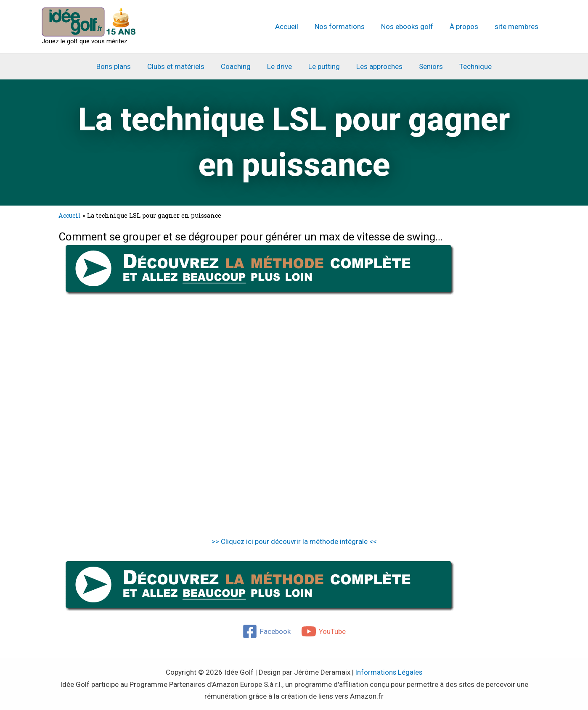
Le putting (323, 66)
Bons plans (121, 66)
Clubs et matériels (181, 66)
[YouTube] (324, 631)
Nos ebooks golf (412, 26)
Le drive (281, 66)
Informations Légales (389, 672)
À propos (467, 26)
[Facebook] (266, 631)
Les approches (376, 66)
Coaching (239, 66)
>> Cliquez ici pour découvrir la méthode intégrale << (294, 541)
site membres (517, 26)
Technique (468, 66)
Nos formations (347, 26)
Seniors (426, 66)
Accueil (296, 26)
